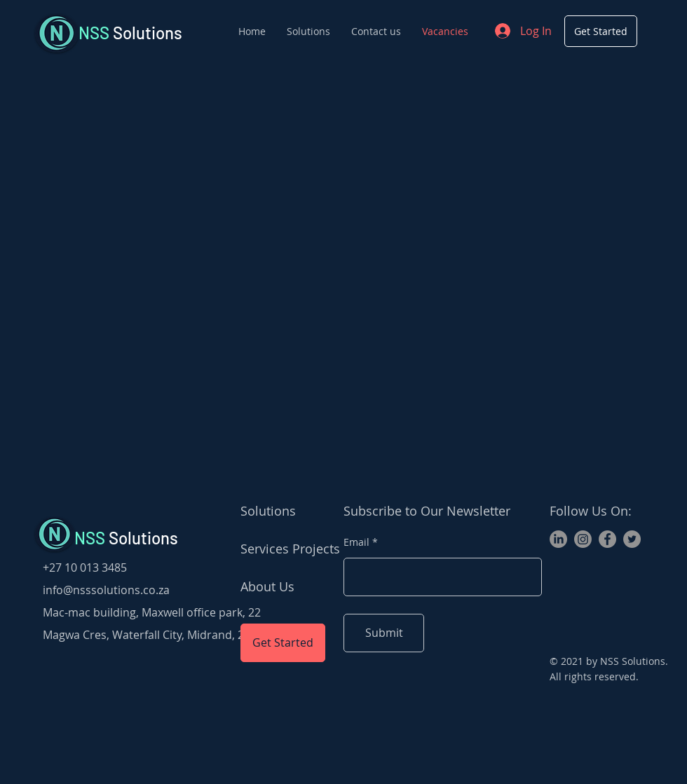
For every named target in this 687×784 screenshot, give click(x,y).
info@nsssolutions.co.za (106, 590)
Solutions (130, 33)
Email (356, 542)
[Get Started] (601, 31)
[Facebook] (607, 539)
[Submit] (384, 633)
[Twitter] (632, 539)
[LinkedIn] (558, 539)
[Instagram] (583, 539)
